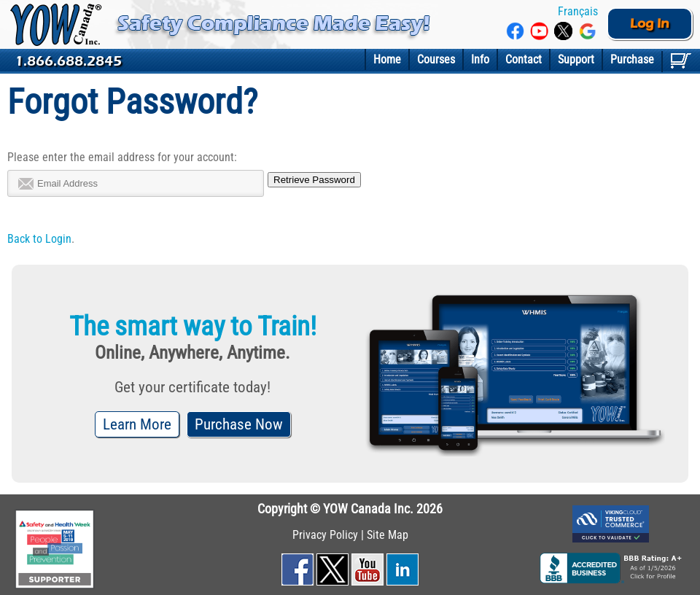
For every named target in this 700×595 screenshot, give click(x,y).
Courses (436, 59)
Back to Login (39, 239)
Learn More (137, 424)
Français (576, 11)
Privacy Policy (325, 535)
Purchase (632, 59)
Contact (524, 59)
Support (576, 59)
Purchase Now (239, 424)
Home (387, 59)
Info (480, 59)
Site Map (388, 535)
